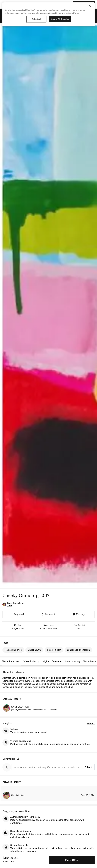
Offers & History (31, 661)
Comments (57, 661)
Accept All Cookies (60, 19)
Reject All (36, 19)
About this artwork (11, 661)
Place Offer (72, 860)
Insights (45, 661)
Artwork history (73, 661)
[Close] (90, 6)
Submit (88, 767)
